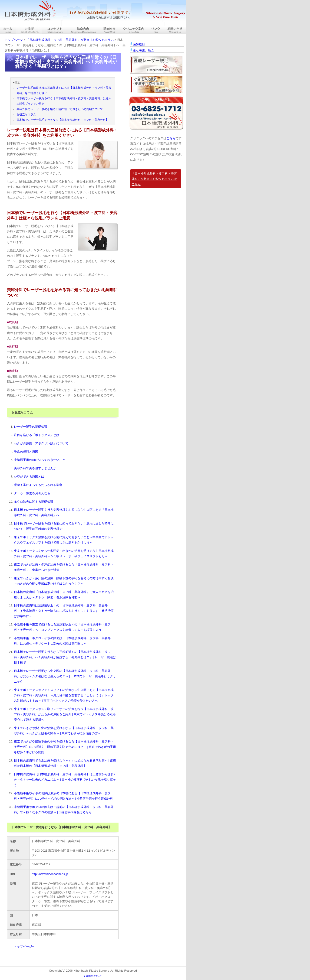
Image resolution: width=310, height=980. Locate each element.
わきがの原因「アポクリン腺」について (41, 443)
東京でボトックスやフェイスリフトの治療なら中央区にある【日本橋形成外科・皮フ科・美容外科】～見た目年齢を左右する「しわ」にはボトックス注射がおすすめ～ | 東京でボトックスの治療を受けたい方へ (64, 695)
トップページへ (25, 946)
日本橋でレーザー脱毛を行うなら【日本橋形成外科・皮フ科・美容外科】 (63, 120)
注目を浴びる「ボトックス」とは (37, 435)
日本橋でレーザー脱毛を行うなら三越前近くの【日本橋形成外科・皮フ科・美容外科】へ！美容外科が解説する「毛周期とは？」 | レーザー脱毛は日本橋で (65, 657)
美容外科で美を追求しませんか (35, 468)
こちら (171, 138)
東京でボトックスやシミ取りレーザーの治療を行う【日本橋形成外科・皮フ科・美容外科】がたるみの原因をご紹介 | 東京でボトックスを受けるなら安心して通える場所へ (65, 714)
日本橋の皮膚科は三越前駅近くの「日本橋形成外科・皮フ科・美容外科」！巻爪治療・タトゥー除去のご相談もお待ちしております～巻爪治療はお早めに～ (64, 611)
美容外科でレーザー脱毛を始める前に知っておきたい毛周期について (60, 109)
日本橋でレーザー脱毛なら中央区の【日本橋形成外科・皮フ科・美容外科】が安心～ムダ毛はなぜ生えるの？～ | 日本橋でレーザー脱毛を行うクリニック (65, 676)
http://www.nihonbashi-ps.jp (50, 874)
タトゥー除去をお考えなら (32, 493)
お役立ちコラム (26, 114)
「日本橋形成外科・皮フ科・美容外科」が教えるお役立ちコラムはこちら (154, 179)
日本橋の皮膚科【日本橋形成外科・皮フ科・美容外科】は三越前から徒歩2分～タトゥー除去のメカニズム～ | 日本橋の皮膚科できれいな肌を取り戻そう (65, 780)
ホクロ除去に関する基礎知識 (34, 502)
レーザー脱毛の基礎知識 (31, 427)
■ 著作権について (93, 976)
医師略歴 (139, 44)
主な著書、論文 (143, 50)
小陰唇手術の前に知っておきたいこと (40, 460)
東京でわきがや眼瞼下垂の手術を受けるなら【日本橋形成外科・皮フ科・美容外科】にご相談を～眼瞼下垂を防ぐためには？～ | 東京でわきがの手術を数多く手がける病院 (65, 747)
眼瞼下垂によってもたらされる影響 (38, 485)
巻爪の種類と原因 (26, 452)
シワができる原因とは (29, 477)
